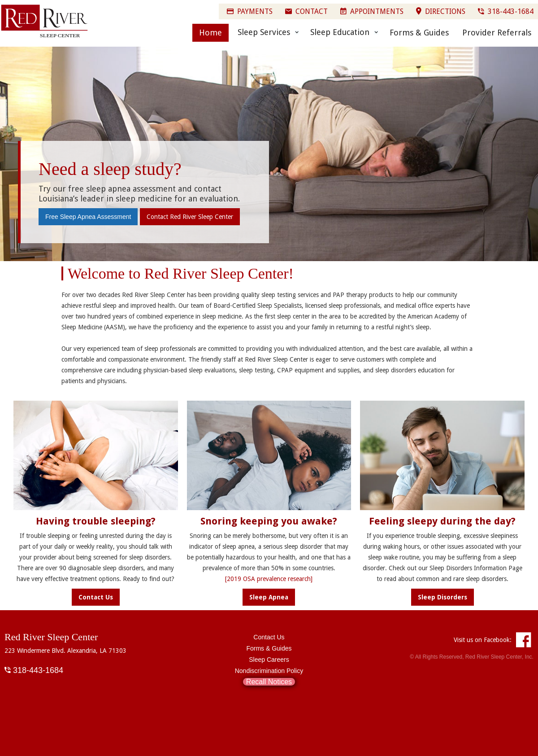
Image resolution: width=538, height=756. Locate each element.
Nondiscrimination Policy (269, 671)
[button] (266, 32)
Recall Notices (269, 682)
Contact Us (269, 637)
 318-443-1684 (34, 670)
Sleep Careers (269, 660)
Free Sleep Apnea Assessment (88, 217)
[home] (45, 22)
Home (210, 33)
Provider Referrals (497, 33)
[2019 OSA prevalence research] (269, 579)
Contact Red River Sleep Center (190, 217)
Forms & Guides (419, 33)
